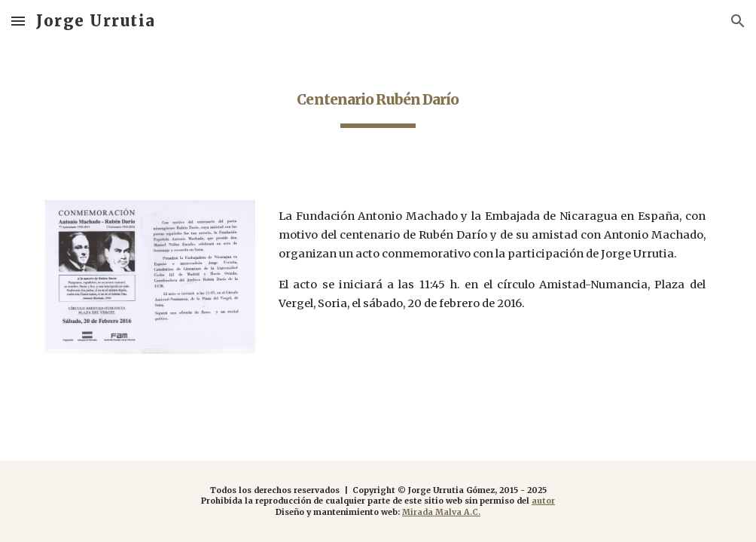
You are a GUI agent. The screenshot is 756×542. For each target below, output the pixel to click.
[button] (18, 21)
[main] (378, 99)
